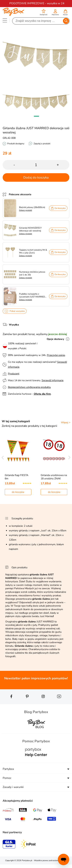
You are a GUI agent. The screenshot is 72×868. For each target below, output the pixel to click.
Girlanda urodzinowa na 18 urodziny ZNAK (54, 477)
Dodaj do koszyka (36, 177)
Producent (14, 374)
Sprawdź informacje (52, 380)
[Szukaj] (38, 21)
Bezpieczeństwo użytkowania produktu (29, 387)
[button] (44, 13)
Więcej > (66, 422)
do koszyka (18, 492)
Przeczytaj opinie (56, 355)
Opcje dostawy (55, 339)
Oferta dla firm (42, 394)
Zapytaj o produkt (42, 144)
